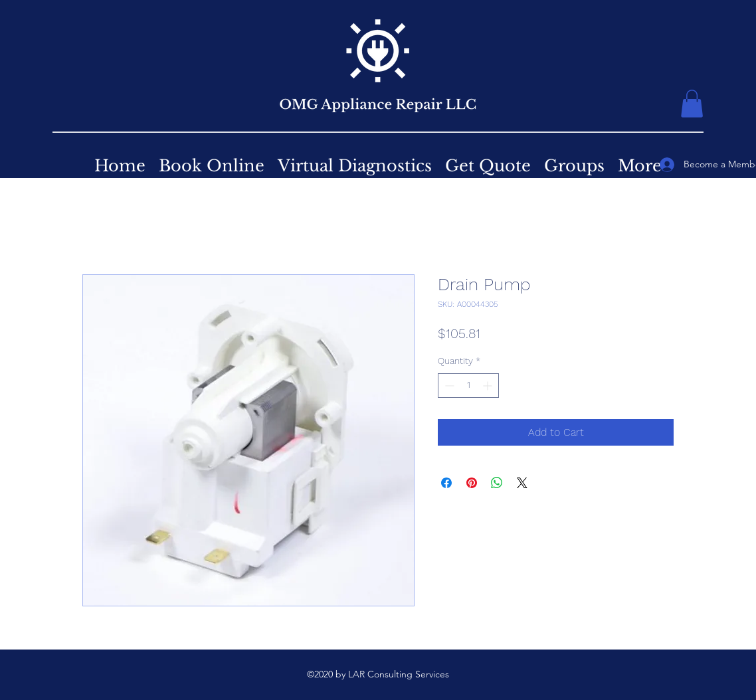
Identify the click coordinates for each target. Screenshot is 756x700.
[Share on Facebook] (446, 483)
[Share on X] (522, 483)
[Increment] (489, 386)
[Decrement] (448, 386)
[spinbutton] (468, 386)
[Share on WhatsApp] (497, 483)
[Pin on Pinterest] (472, 483)
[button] (692, 104)
